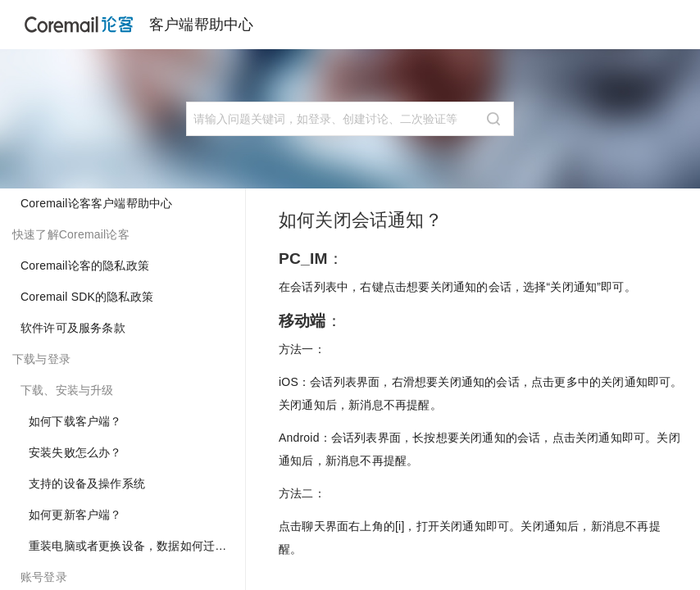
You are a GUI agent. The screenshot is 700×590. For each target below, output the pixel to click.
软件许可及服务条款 (73, 328)
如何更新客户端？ (75, 515)
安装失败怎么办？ (75, 452)
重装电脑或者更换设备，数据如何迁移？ (134, 546)
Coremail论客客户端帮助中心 (96, 203)
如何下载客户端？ (75, 421)
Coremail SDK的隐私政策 (87, 297)
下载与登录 (41, 359)
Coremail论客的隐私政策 (85, 265)
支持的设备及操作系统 (87, 483)
